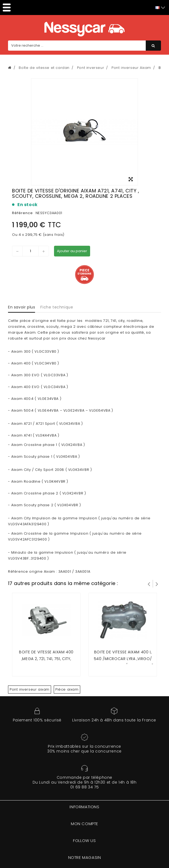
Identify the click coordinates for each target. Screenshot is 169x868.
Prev (149, 584)
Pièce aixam (67, 689)
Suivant (157, 584)
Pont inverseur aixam (30, 689)
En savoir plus (22, 307)
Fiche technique (57, 307)
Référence (22, 213)
